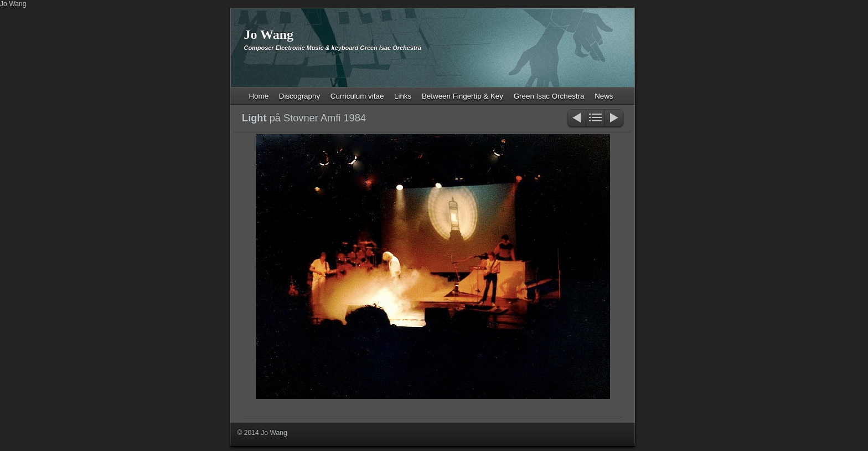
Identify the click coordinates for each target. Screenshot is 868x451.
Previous (576, 119)
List (595, 119)
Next (615, 119)
